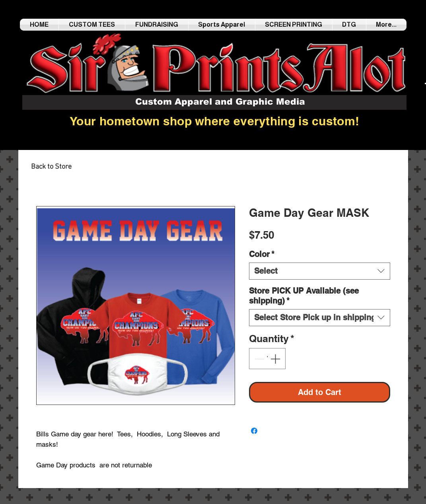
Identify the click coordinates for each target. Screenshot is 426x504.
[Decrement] (259, 359)
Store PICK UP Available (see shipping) (304, 296)
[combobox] (320, 271)
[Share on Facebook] (254, 431)
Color (262, 254)
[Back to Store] (51, 167)
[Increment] (276, 359)
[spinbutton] (267, 359)
